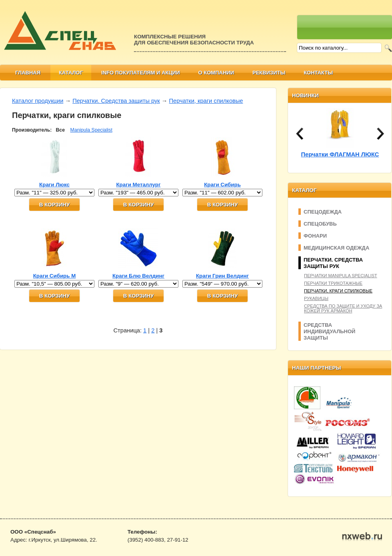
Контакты (318, 73)
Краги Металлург (138, 185)
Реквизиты (269, 73)
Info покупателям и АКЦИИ (141, 73)
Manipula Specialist (91, 130)
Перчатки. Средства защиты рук (116, 101)
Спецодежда (323, 212)
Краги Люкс (54, 185)
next (380, 134)
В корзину (54, 205)
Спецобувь (320, 224)
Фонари (315, 236)
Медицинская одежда (336, 248)
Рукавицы (316, 298)
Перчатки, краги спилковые (206, 101)
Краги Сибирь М (55, 276)
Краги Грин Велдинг (222, 276)
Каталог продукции (38, 101)
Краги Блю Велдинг (138, 276)
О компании (216, 73)
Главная (28, 73)
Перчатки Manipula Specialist (341, 276)
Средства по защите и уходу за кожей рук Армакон (343, 308)
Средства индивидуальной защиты (329, 331)
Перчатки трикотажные (333, 283)
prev (300, 134)
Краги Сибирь (222, 185)
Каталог (71, 73)
